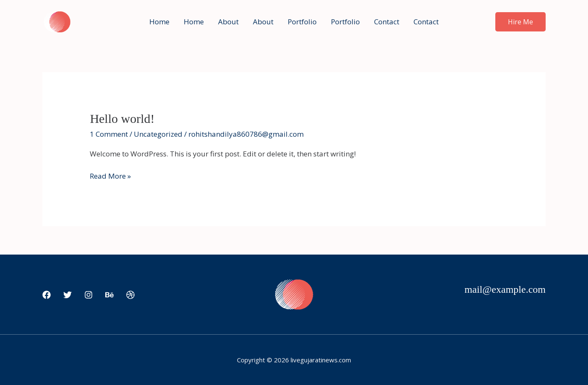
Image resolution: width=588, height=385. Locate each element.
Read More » (110, 176)
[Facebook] (47, 295)
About (228, 22)
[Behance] (109, 295)
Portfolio (302, 22)
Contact (387, 22)
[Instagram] (88, 295)
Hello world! (122, 118)
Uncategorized (158, 134)
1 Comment (109, 134)
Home (159, 22)
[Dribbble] (130, 295)
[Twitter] (68, 295)
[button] (520, 22)
